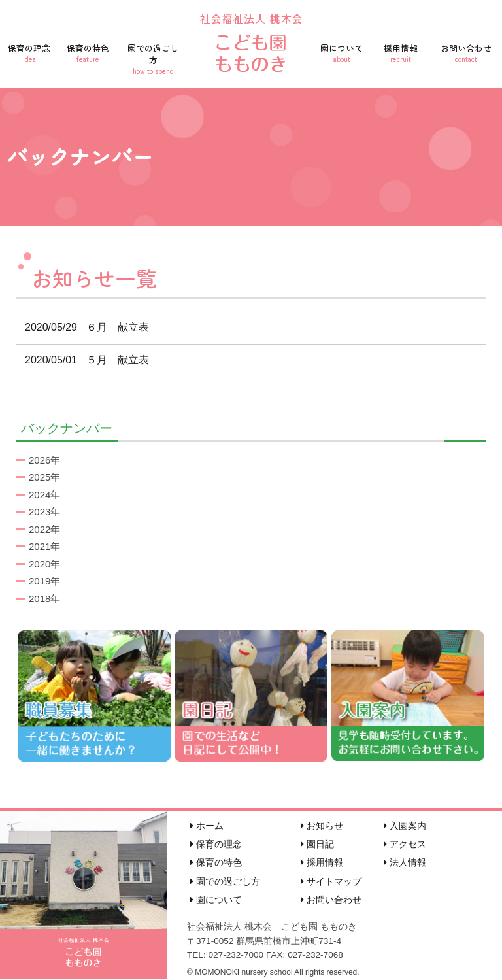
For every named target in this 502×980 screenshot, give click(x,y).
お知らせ (322, 826)
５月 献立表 (82, 360)
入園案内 (405, 826)
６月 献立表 (82, 327)
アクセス (405, 844)
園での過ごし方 (153, 59)
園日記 (317, 844)
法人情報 (405, 862)
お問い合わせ (466, 53)
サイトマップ (331, 881)
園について (342, 53)
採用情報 (401, 53)
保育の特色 (88, 53)
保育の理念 (29, 53)
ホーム (207, 826)
